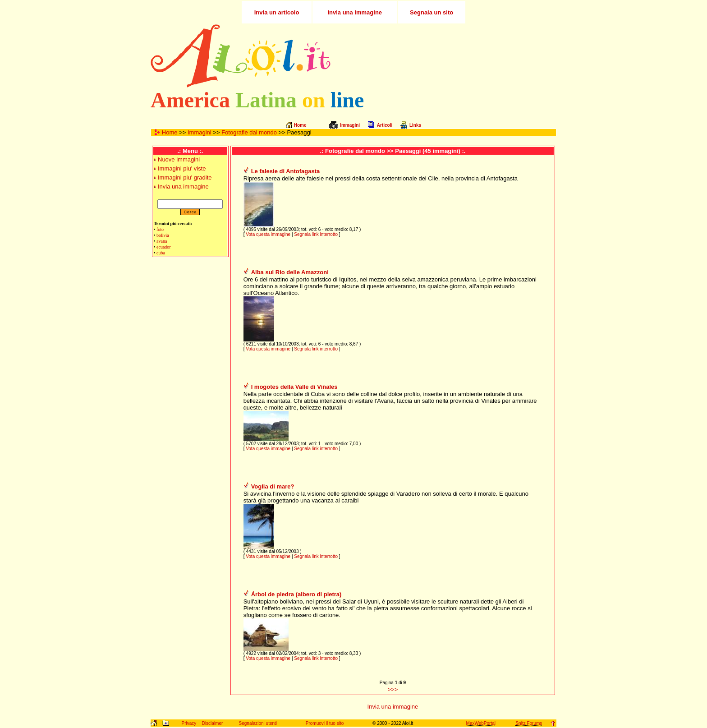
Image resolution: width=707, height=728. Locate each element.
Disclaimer (213, 723)
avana (162, 241)
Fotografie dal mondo (249, 132)
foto (160, 229)
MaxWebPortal (481, 723)
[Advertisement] (450, 56)
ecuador (164, 247)
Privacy (189, 723)
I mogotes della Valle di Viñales (294, 387)
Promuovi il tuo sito (325, 723)
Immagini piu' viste (182, 168)
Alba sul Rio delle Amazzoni (290, 272)
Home (170, 132)
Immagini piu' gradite (185, 177)
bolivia (163, 235)
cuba (161, 253)
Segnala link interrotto (316, 234)
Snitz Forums (529, 723)
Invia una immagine (183, 187)
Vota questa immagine (268, 234)
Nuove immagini (179, 159)
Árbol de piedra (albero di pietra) (296, 594)
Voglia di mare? (273, 486)
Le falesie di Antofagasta (286, 171)
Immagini (200, 132)
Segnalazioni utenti (258, 723)
